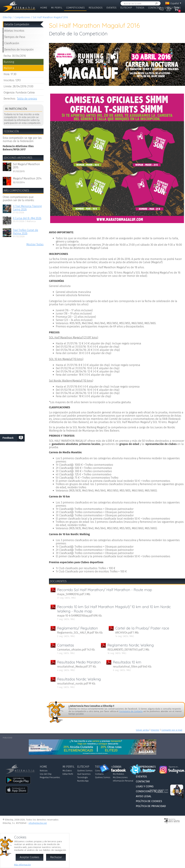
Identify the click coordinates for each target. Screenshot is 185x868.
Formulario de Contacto (131, 711)
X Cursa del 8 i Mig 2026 (27, 218)
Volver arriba (142, 730)
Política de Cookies (149, 801)
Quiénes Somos (85, 771)
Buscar (156, 3)
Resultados (96, 8)
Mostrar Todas (35, 244)
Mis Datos (67, 771)
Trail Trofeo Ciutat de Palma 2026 (26, 232)
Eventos (111, 8)
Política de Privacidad (151, 806)
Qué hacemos (84, 774)
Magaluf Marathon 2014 (27, 178)
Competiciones (75, 8)
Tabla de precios (27, 99)
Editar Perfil (68, 774)
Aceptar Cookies (30, 857)
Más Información (22, 865)
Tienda (140, 8)
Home (44, 8)
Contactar (154, 8)
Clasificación (12, 43)
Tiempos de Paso (15, 37)
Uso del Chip (46, 774)
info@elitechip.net (38, 823)
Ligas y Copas (173, 8)
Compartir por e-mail (172, 730)
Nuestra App (83, 781)
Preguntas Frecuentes (50, 777)
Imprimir (155, 730)
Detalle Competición (17, 24)
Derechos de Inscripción (19, 50)
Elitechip (126, 8)
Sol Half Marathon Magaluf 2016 (50, 17)
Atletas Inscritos (14, 31)
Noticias (44, 771)
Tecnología (82, 777)
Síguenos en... (116, 767)
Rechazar (56, 857)
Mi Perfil (57, 8)
